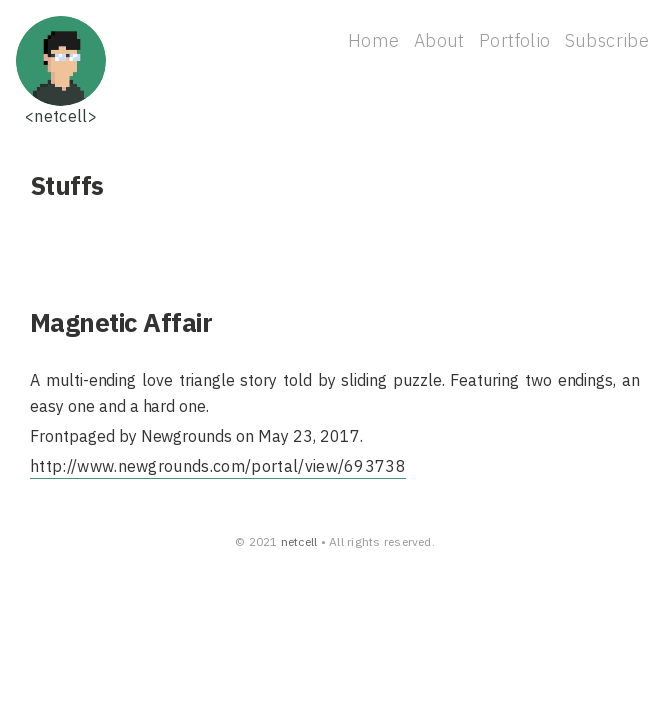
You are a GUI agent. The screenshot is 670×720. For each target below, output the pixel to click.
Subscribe (607, 40)
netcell (299, 541)
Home (373, 40)
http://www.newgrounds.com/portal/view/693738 (218, 466)
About (439, 40)
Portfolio (514, 40)
